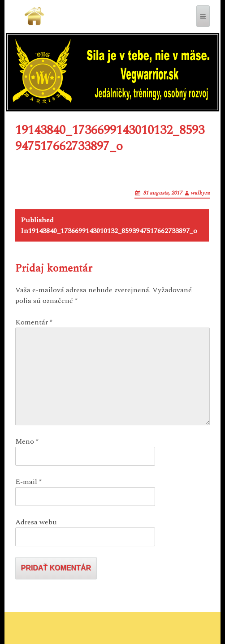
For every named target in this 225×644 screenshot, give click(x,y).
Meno (27, 441)
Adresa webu (36, 522)
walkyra (200, 193)
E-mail (28, 482)
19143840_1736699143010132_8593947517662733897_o (109, 225)
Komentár (34, 322)
